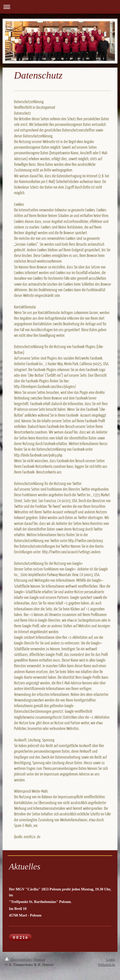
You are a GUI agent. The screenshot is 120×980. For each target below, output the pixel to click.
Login (111, 960)
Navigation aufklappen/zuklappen (60, 7)
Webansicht (106, 965)
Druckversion (18, 960)
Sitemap (39, 960)
